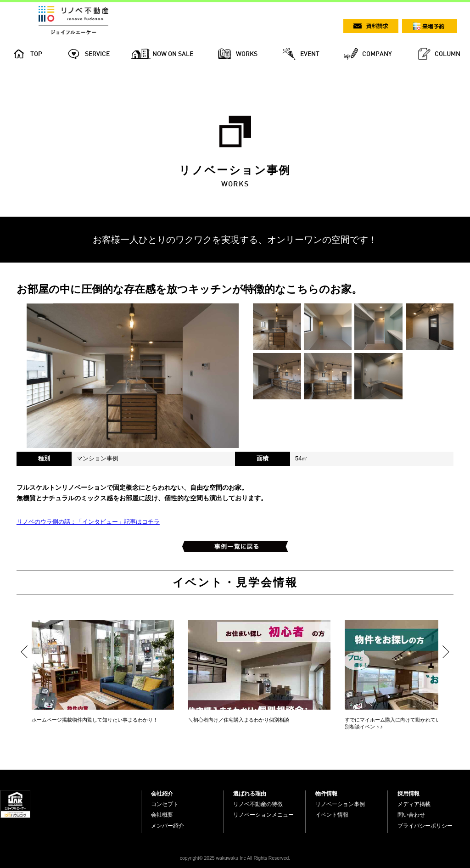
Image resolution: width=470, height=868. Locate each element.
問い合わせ (411, 815)
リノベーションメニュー (263, 815)
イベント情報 (332, 815)
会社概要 (162, 815)
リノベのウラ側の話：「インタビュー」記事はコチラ (88, 522)
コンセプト (165, 804)
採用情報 (408, 794)
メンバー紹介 (168, 826)
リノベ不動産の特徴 (258, 804)
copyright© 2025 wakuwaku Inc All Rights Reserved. (235, 858)
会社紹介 (162, 794)
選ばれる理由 (250, 794)
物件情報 (326, 794)
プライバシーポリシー (425, 826)
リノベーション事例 (340, 804)
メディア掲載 (414, 804)
